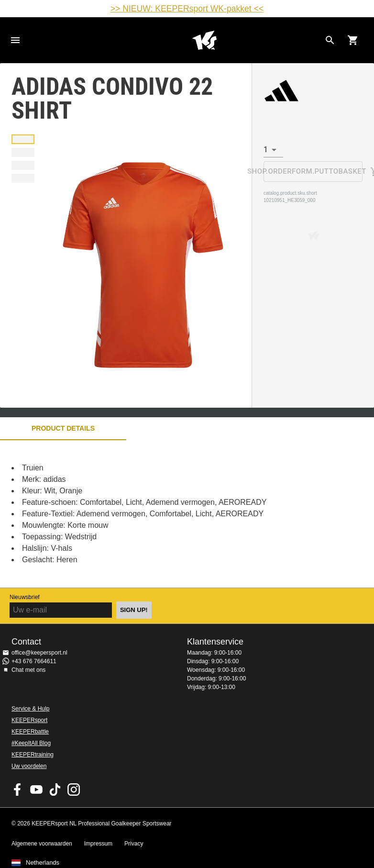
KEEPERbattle (30, 732)
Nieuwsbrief (25, 597)
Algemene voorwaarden (42, 844)
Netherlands (43, 863)
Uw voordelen (29, 766)
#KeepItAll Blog (31, 743)
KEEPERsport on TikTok (55, 790)
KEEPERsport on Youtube (36, 790)
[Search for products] (330, 40)
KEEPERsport (29, 720)
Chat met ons (28, 670)
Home (204, 40)
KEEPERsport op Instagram (74, 790)
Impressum (98, 844)
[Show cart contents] (353, 40)
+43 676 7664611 (34, 661)
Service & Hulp (30, 709)
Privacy (134, 844)
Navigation (15, 40)
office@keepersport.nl (39, 653)
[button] (23, 139)
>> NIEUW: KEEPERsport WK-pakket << (187, 9)
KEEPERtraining (33, 755)
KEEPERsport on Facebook (18, 790)
